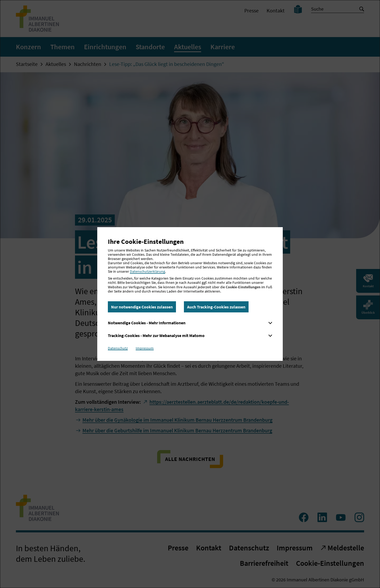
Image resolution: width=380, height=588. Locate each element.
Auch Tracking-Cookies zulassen (216, 307)
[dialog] (190, 294)
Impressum (145, 348)
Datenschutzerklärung (147, 271)
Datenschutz (118, 348)
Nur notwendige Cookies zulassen (142, 307)
